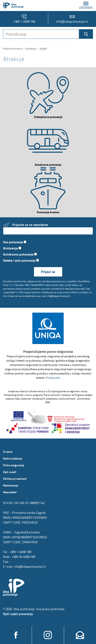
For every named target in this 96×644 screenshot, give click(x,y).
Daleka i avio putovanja (21, 260)
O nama (8, 452)
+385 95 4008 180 (23, 557)
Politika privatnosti (15, 479)
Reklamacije (11, 485)
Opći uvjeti (10, 472)
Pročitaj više (53, 378)
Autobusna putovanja (20, 254)
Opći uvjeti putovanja (18, 614)
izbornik (86, 5)
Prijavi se (48, 272)
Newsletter (10, 492)
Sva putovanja (15, 242)
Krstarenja (12, 248)
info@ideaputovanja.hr (72, 19)
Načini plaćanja (13, 458)
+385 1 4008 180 (24, 19)
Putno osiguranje (14, 465)
